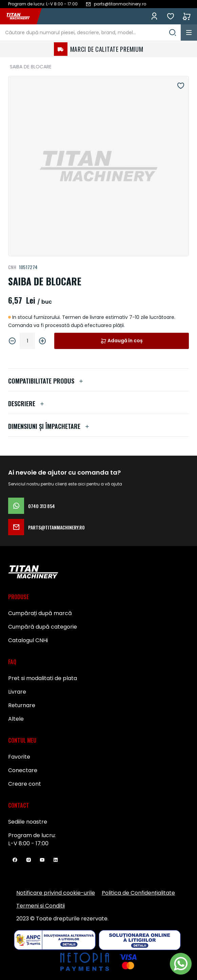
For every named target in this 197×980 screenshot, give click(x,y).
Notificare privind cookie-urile (56, 893)
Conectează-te (154, 16)
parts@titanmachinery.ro (46, 527)
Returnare (22, 705)
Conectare (23, 770)
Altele (16, 719)
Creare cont (25, 784)
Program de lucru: (32, 835)
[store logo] (22, 16)
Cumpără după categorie (43, 627)
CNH (12, 267)
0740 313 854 (32, 506)
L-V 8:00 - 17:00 (28, 843)
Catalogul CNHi (28, 640)
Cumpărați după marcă (40, 613)
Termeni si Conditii (41, 906)
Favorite (171, 16)
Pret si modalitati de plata (43, 678)
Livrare (17, 692)
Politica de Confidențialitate (138, 893)
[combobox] (90, 32)
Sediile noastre (28, 822)
